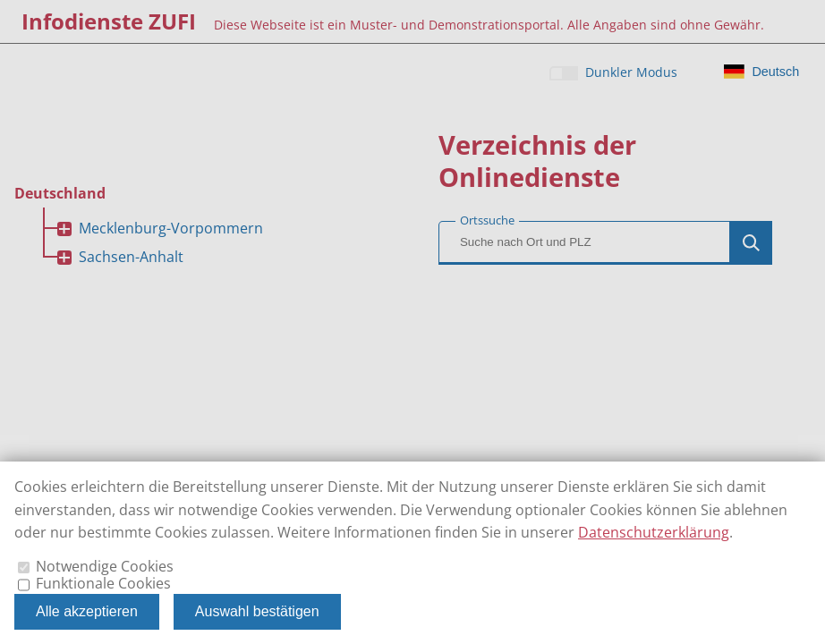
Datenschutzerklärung (654, 532)
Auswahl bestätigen (257, 611)
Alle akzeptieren (87, 611)
